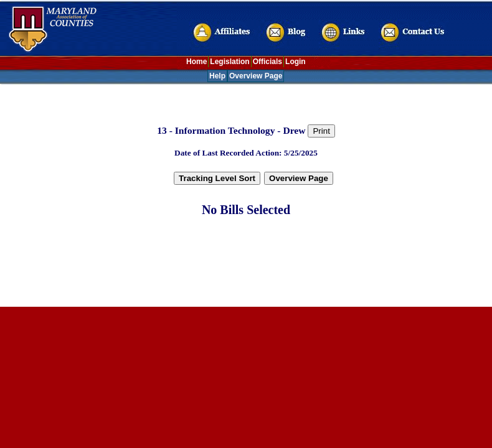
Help (217, 76)
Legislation (229, 62)
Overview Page (256, 76)
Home (196, 62)
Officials (267, 62)
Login (296, 62)
